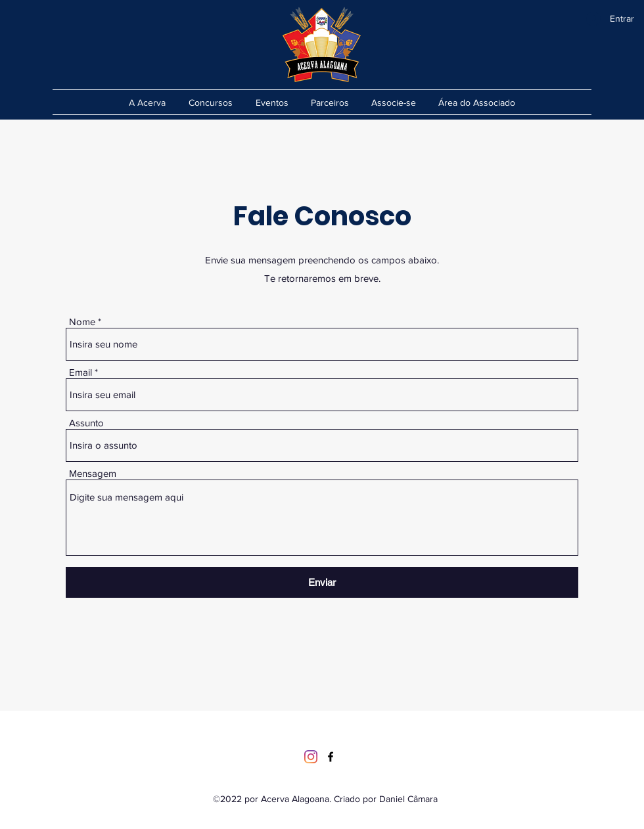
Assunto (86, 423)
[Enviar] (322, 582)
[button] (394, 102)
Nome (82, 322)
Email (80, 372)
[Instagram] (311, 757)
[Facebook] (331, 757)
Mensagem (93, 473)
